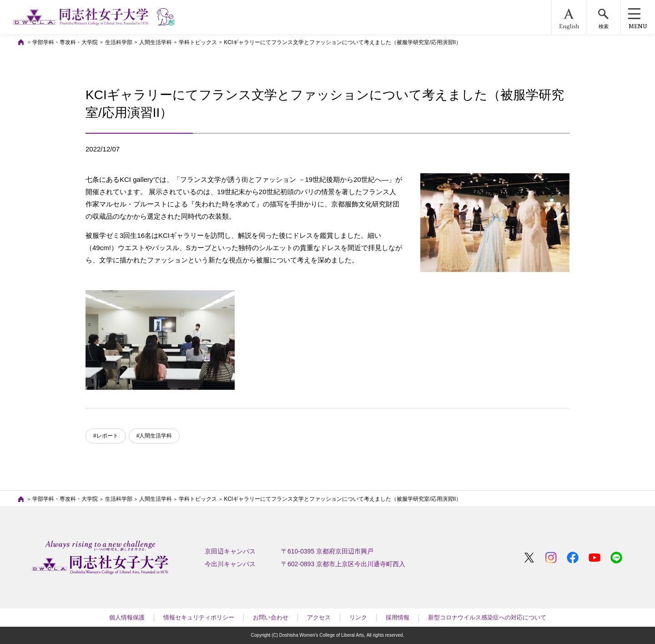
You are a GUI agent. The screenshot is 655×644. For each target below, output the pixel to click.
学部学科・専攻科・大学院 (65, 42)
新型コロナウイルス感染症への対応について (487, 617)
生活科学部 (119, 42)
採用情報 (398, 617)
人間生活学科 (156, 42)
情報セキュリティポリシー (199, 617)
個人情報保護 (127, 617)
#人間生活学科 (154, 436)
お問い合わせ (271, 617)
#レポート (106, 436)
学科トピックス (198, 42)
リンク (358, 617)
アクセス (319, 617)
